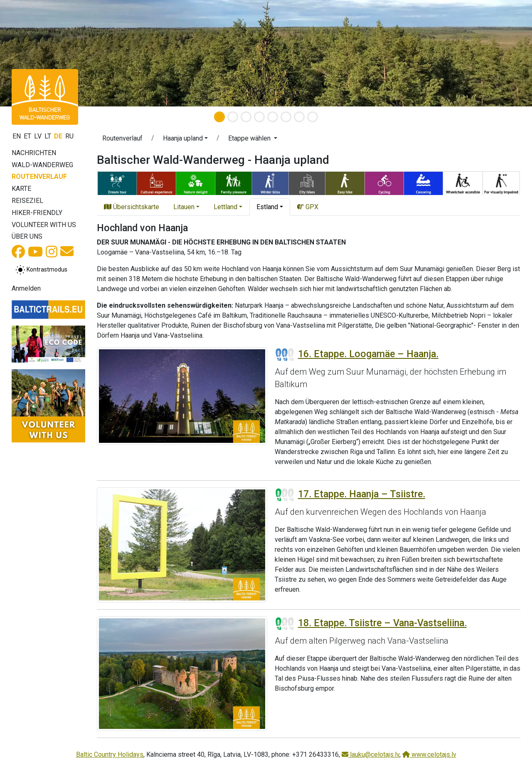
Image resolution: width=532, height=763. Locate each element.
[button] (40, 53)
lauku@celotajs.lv (371, 754)
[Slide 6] (286, 117)
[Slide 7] (299, 117)
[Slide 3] (246, 117)
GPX (308, 207)
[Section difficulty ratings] (285, 355)
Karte (21, 189)
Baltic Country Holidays (110, 754)
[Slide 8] (313, 117)
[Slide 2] (233, 117)
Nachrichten (34, 153)
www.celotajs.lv (429, 754)
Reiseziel (27, 201)
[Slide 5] (273, 117)
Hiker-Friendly (37, 213)
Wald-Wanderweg (42, 165)
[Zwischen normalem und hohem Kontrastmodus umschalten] (41, 270)
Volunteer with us (44, 225)
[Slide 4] (259, 117)
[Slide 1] (219, 117)
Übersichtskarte (132, 207)
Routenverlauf (39, 177)
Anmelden (26, 288)
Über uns (27, 236)
